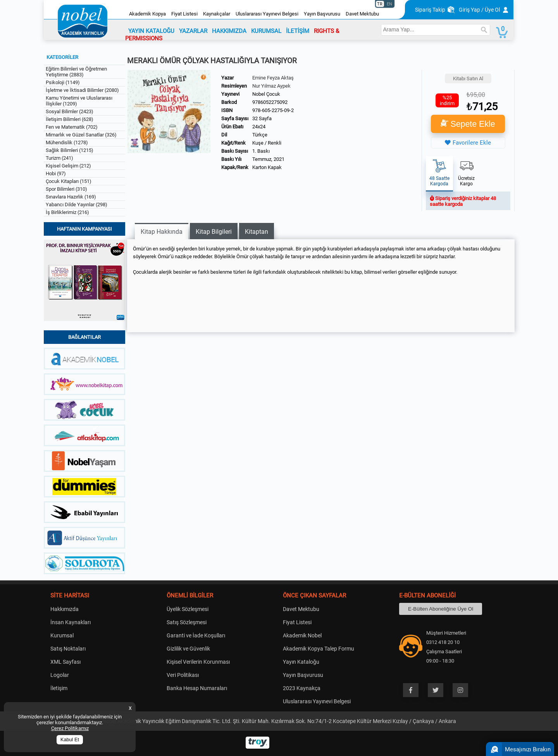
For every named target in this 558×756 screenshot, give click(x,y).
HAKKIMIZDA (229, 31)
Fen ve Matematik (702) (72, 127)
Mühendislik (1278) (67, 142)
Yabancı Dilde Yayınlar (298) (77, 205)
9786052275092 (270, 102)
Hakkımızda (65, 609)
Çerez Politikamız (70, 728)
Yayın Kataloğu (301, 662)
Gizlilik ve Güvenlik (188, 649)
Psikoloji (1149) (63, 82)
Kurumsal (62, 635)
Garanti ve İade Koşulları (196, 635)
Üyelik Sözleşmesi (188, 609)
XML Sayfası (65, 662)
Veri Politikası (183, 675)
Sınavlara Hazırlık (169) (71, 197)
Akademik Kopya (147, 14)
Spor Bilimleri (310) (66, 189)
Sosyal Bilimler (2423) (70, 111)
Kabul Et (70, 740)
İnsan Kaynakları (71, 622)
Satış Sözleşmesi (187, 622)
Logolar (60, 675)
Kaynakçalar (217, 14)
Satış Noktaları (68, 649)
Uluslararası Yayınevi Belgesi (267, 14)
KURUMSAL (266, 31)
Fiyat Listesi (184, 14)
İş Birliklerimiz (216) (67, 212)
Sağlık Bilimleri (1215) (70, 150)
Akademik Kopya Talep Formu (319, 649)
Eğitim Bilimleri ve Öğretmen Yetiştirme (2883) (76, 72)
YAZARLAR (193, 31)
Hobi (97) (56, 173)
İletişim (59, 688)
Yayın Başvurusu (322, 14)
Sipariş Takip (430, 10)
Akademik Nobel (302, 635)
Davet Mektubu (362, 14)
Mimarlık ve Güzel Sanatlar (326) (81, 135)
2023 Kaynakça (302, 688)
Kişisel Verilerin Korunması (198, 662)
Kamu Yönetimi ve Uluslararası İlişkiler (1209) (79, 101)
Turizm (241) (59, 158)
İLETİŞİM (298, 31)
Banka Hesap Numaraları (197, 688)
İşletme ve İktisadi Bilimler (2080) (82, 90)
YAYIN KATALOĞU (151, 31)
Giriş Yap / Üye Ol (479, 10)
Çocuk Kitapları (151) (69, 181)
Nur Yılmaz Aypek (271, 86)
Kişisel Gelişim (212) (68, 166)
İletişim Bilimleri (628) (70, 119)
